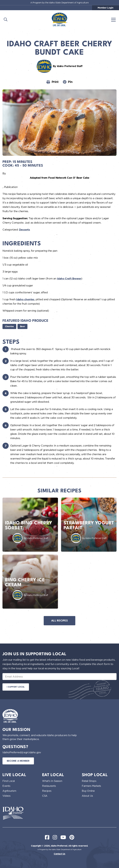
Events (6, 786)
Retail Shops (89, 781)
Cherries (9, 326)
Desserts (25, 230)
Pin (68, 82)
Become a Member (18, 761)
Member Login (106, 8)
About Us (87, 796)
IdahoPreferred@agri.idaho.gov (22, 752)
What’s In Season (52, 781)
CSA (45, 796)
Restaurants (49, 786)
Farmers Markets (91, 786)
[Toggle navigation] (113, 19)
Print (53, 82)
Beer (22, 326)
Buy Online (88, 791)
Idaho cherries (25, 299)
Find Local (9, 781)
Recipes (47, 791)
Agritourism (9, 791)
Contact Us (59, 854)
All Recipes (59, 621)
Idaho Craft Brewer (69, 279)
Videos (7, 796)
